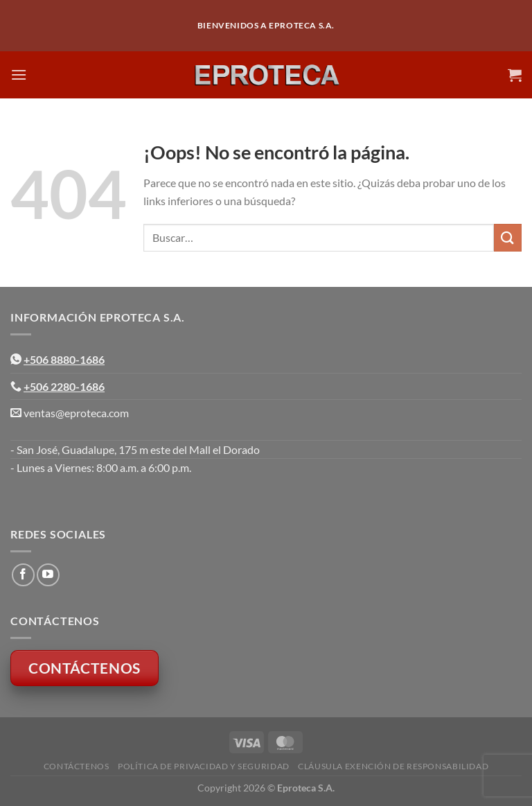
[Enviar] (508, 237)
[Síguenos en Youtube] (48, 575)
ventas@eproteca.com (76, 413)
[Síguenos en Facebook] (23, 575)
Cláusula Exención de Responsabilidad (393, 766)
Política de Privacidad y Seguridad (204, 766)
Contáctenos (77, 766)
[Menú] (19, 75)
